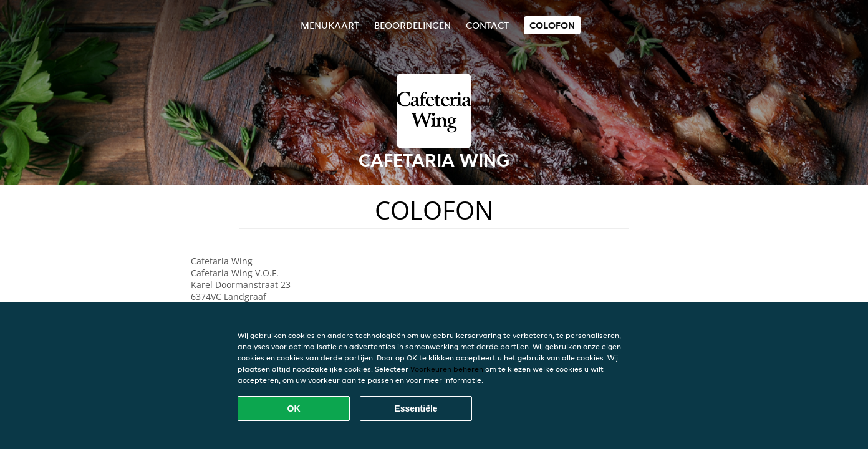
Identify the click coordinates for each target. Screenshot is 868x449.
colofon (552, 25)
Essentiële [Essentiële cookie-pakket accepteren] (416, 408)
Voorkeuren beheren (447, 369)
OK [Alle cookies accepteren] (294, 408)
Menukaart (330, 25)
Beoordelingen (412, 25)
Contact (487, 25)
